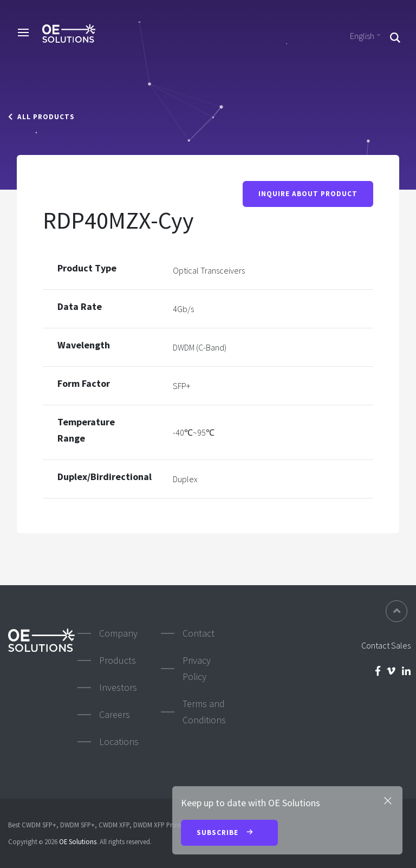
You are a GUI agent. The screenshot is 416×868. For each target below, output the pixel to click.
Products (118, 660)
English (362, 36)
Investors (118, 687)
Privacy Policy (197, 668)
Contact (199, 633)
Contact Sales (386, 645)
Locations (119, 741)
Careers (115, 714)
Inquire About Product (308, 194)
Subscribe (229, 833)
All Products (41, 117)
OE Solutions (78, 841)
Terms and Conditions (204, 712)
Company (118, 633)
